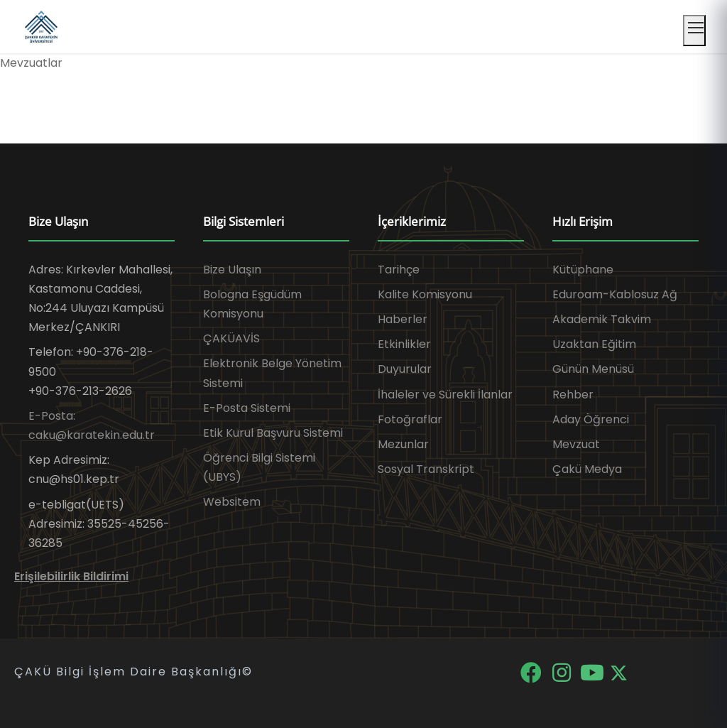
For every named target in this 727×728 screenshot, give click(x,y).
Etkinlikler (404, 344)
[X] (619, 672)
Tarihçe (399, 270)
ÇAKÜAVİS (231, 338)
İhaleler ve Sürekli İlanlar (445, 395)
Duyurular (405, 369)
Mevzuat (576, 444)
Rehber (573, 395)
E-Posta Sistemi (247, 408)
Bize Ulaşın (232, 270)
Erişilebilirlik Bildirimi (71, 576)
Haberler (403, 319)
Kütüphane (583, 270)
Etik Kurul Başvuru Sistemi (273, 433)
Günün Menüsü (593, 369)
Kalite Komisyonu (425, 294)
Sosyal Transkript (426, 469)
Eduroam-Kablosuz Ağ (615, 294)
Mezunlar (403, 444)
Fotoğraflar (410, 419)
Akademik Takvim (602, 319)
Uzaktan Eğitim (594, 344)
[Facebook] (532, 672)
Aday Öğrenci (591, 419)
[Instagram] (563, 672)
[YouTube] (593, 672)
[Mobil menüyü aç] (694, 31)
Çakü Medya (587, 469)
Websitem (232, 502)
